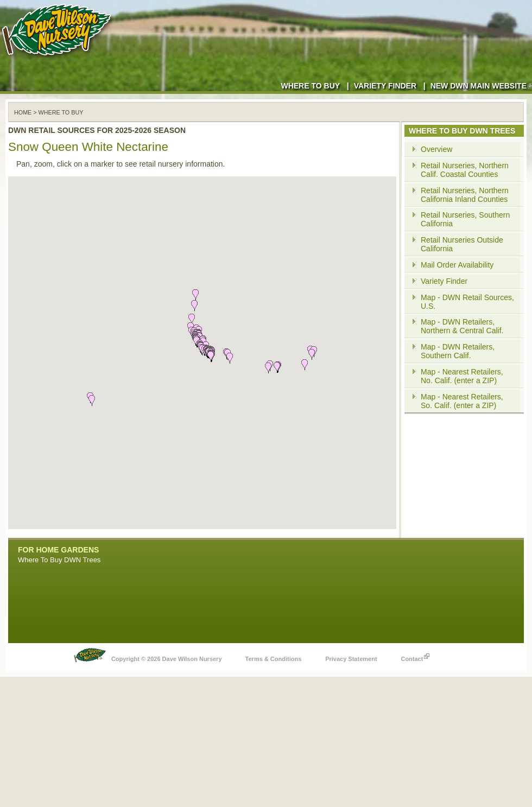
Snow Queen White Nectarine (88, 147)
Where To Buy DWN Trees (59, 560)
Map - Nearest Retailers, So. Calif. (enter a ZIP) (462, 401)
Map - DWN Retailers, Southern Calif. (458, 351)
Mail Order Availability (457, 265)
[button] (230, 358)
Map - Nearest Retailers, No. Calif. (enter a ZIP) (462, 376)
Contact (415, 656)
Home (23, 112)
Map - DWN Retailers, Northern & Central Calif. (462, 326)
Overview (436, 149)
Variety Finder (385, 86)
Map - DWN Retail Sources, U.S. (467, 302)
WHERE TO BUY (61, 112)
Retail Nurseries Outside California (462, 244)
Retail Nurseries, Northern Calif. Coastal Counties (465, 170)
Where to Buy (310, 86)
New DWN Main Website (481, 86)
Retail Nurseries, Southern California (465, 219)
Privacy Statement (351, 659)
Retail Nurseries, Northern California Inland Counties (465, 195)
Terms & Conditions (274, 659)
